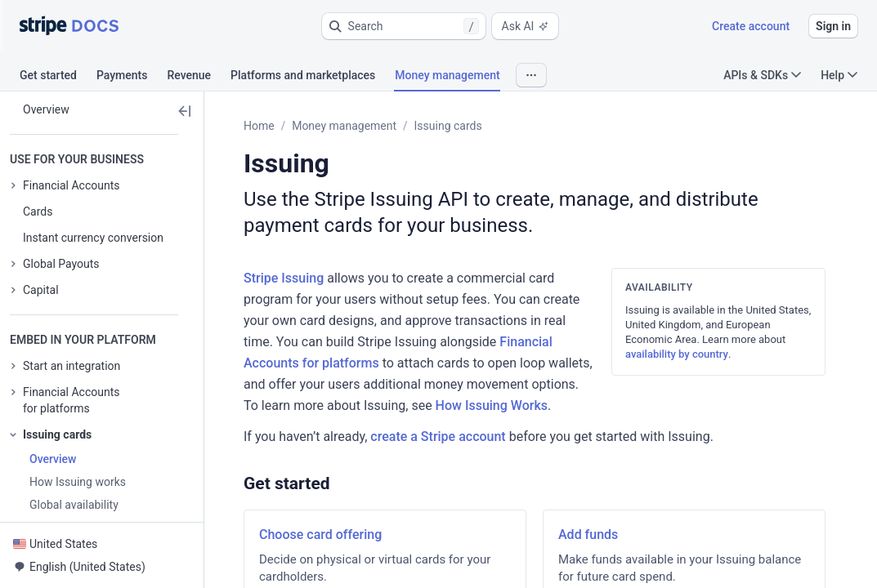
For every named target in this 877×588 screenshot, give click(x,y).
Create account (751, 26)
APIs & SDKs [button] (762, 75)
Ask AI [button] (526, 26)
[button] (404, 26)
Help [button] (839, 75)
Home (259, 126)
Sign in (833, 26)
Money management (344, 126)
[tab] (58, 78)
